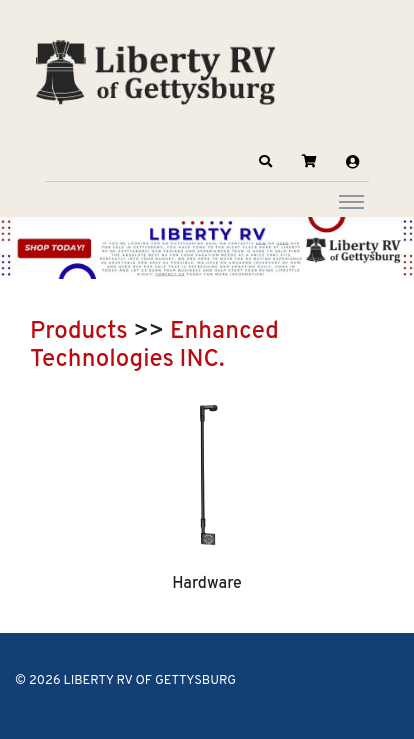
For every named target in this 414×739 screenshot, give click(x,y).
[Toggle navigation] (351, 201)
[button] (266, 162)
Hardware (207, 584)
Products (79, 332)
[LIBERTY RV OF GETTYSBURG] (155, 70)
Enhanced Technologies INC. (154, 346)
